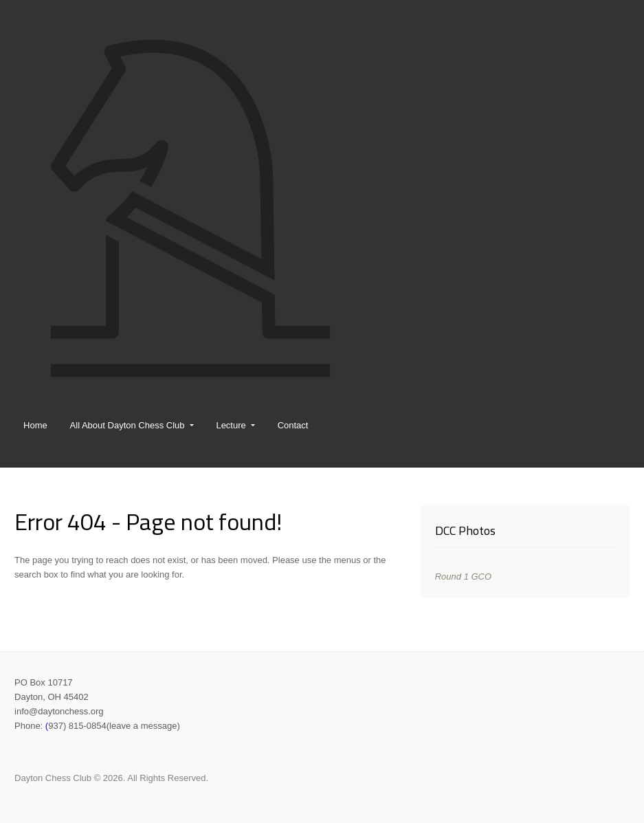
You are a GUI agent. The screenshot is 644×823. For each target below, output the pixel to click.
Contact (293, 425)
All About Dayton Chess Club (127, 425)
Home (35, 425)
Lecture (231, 425)
